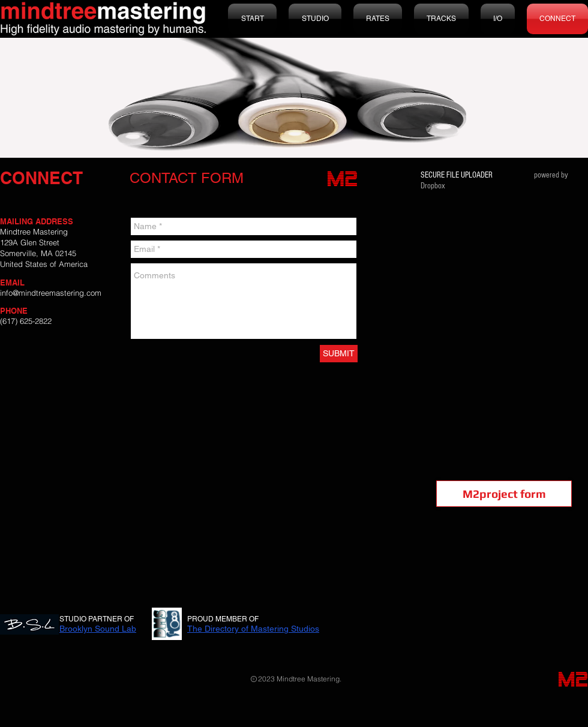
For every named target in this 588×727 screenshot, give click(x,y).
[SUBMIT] (339, 354)
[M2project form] (504, 494)
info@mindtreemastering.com (51, 293)
